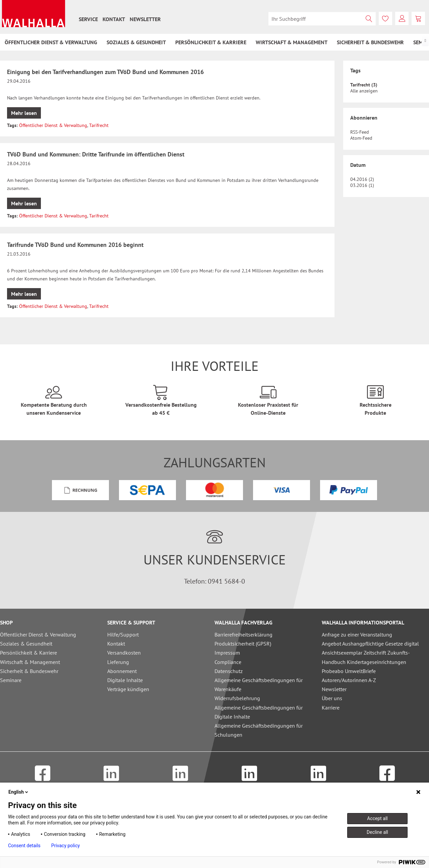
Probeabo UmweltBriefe (349, 671)
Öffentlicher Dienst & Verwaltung (53, 125)
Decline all (377, 832)
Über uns (332, 698)
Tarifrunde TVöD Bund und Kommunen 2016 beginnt (75, 245)
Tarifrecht (99, 125)
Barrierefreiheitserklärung (243, 635)
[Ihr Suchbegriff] (322, 19)
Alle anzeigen (364, 91)
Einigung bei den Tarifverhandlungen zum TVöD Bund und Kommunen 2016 (105, 72)
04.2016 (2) (362, 179)
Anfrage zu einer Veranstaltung (357, 635)
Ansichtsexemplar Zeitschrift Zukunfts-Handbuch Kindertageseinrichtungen (366, 657)
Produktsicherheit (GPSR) (243, 644)
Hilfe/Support (123, 635)
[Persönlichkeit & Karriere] (211, 42)
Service (88, 19)
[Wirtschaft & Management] (292, 42)
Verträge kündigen (128, 689)
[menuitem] (88, 19)
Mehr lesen (24, 113)
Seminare (11, 680)
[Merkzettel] (385, 18)
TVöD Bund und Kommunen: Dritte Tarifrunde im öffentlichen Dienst (96, 154)
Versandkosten (124, 653)
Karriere (331, 708)
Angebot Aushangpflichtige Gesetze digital (370, 644)
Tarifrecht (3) (364, 85)
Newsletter (145, 19)
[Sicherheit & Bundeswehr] (370, 42)
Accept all (377, 818)
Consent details (24, 846)
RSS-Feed (360, 132)
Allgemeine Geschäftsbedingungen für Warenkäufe (259, 685)
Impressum (227, 653)
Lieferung (118, 662)
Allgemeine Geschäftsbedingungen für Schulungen (259, 730)
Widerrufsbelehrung (237, 698)
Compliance (228, 662)
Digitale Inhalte (125, 680)
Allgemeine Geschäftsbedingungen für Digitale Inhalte (259, 712)
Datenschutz (229, 671)
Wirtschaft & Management (30, 662)
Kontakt (114, 19)
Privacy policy (66, 846)
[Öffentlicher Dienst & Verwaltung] (51, 42)
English (19, 792)
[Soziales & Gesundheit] (136, 42)
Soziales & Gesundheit (26, 644)
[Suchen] (369, 19)
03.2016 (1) (362, 185)
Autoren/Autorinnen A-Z (349, 680)
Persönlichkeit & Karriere (28, 653)
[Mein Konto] (402, 18)
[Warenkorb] (418, 18)
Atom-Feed (361, 138)
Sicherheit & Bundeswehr (29, 671)
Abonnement (122, 671)
